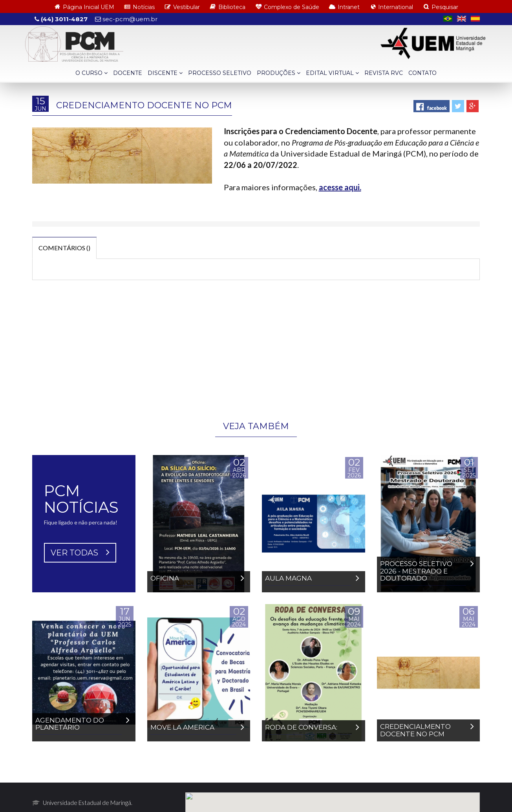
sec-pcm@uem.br (126, 19)
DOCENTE (128, 73)
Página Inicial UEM (89, 7)
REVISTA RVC (384, 73)
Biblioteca (232, 7)
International (396, 7)
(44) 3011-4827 (61, 19)
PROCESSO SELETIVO (220, 73)
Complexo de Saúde (292, 7)
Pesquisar (445, 7)
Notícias (144, 7)
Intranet (349, 7)
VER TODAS (80, 631)
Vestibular (187, 7)
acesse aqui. (340, 187)
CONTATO (422, 73)
